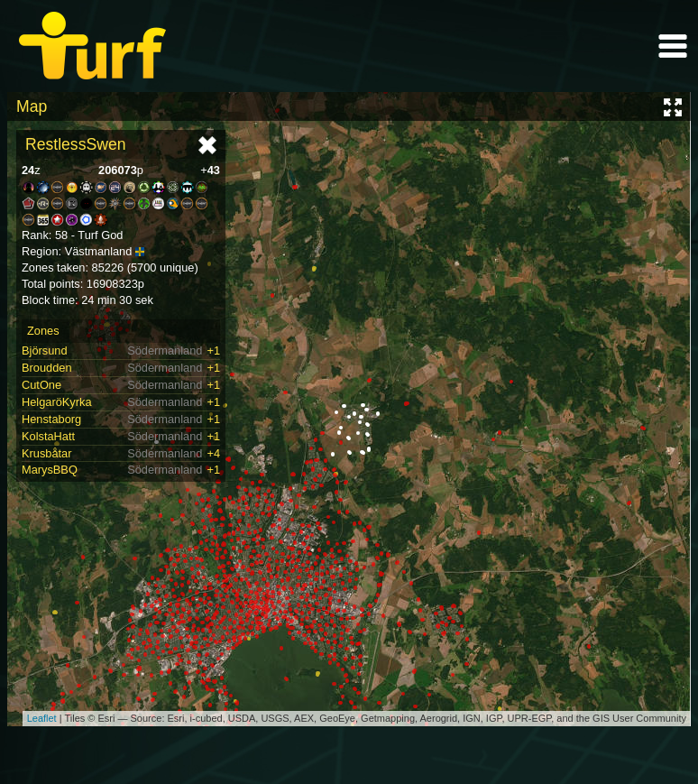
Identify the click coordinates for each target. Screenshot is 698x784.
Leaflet (42, 718)
